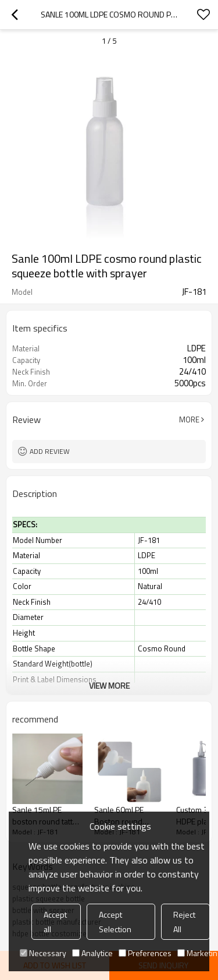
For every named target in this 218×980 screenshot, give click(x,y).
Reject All (184, 922)
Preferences (145, 953)
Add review (50, 451)
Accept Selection (115, 922)
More (189, 420)
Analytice (92, 953)
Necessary (43, 953)
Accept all (55, 922)
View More (109, 685)
